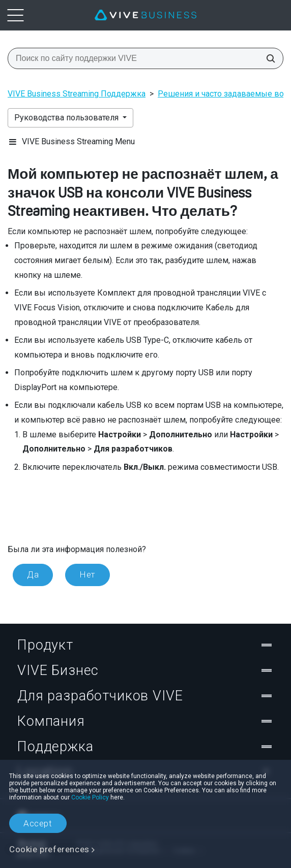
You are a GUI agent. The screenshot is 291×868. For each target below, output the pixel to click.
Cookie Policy (90, 797)
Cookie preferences (49, 849)
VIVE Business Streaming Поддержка (77, 94)
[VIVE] (145, 15)
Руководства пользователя (67, 118)
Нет (88, 574)
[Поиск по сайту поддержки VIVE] (268, 58)
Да (33, 574)
